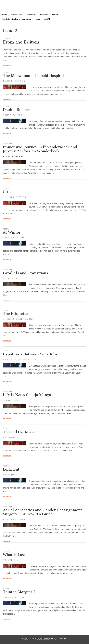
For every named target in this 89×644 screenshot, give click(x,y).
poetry (6, 106)
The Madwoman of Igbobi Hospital (44, 78)
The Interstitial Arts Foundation (17, 19)
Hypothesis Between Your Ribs (44, 356)
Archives (44, 15)
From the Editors (21, 42)
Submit (55, 15)
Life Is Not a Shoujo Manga (44, 397)
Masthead (31, 15)
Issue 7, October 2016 (12, 15)
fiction (6, 72)
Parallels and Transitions (44, 275)
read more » (7, 65)
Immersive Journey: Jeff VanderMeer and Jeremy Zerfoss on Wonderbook (40, 149)
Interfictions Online (43, 638)
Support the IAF (43, 19)
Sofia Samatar (14, 157)
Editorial (7, 38)
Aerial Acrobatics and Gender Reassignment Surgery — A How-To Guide (44, 514)
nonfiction (8, 143)
